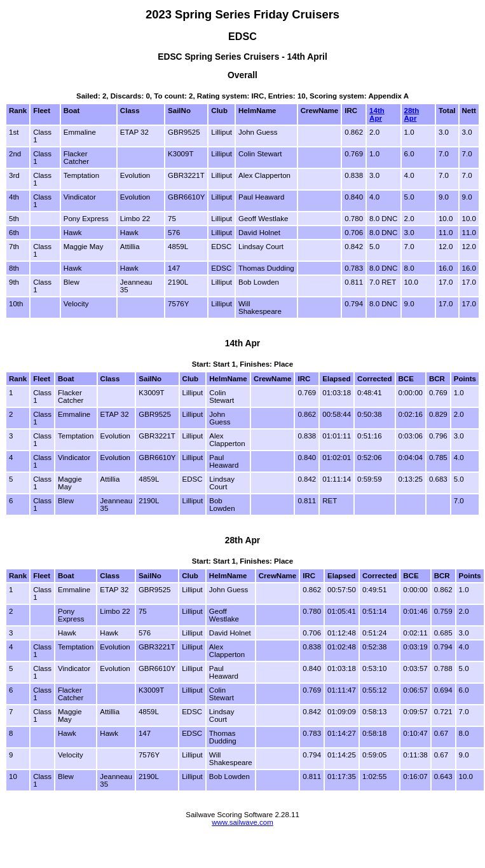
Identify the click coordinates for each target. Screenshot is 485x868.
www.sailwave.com (242, 822)
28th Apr (412, 114)
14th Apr (377, 114)
